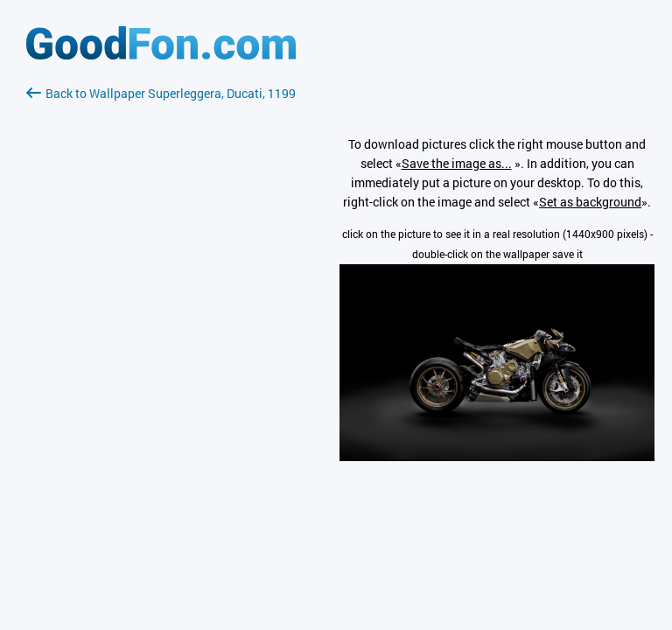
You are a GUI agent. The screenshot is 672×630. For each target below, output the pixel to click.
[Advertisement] (161, 311)
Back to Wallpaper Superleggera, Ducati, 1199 (161, 93)
